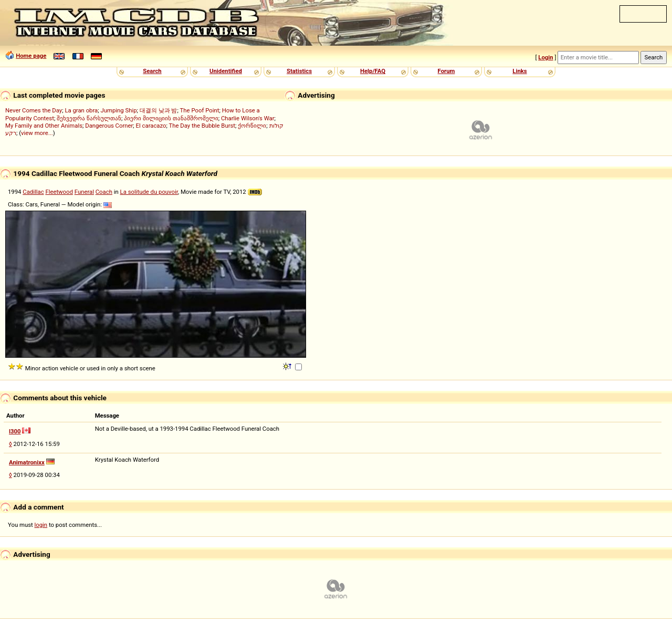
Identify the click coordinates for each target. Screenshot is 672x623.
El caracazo (151, 126)
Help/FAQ (373, 71)
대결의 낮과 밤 (159, 110)
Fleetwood (59, 192)
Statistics (299, 71)
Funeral (84, 192)
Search (152, 71)
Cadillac (33, 192)
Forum (447, 71)
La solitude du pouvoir (149, 192)
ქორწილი (252, 126)
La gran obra (81, 110)
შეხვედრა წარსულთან (89, 118)
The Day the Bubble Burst (202, 126)
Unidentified (226, 71)
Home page (31, 56)
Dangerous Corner (109, 126)
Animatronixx (27, 462)
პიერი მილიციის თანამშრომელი (171, 118)
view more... (37, 133)
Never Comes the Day (34, 110)
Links (519, 71)
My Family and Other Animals (44, 126)
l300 (15, 431)
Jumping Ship (118, 110)
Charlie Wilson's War (248, 118)
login (41, 525)
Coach (104, 192)
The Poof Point (200, 110)
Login (545, 57)
